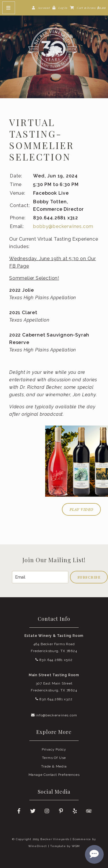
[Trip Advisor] (89, 811)
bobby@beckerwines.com (63, 226)
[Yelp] (75, 811)
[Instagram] (47, 811)
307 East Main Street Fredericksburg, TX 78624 (54, 687)
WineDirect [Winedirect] (38, 846)
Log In (63, 8)
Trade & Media (54, 766)
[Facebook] (19, 811)
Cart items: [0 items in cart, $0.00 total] (91, 8)
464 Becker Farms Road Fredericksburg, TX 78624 (54, 647)
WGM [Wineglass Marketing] (76, 846)
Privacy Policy (54, 749)
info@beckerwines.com (54, 715)
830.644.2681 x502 (54, 660)
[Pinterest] (61, 811)
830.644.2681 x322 (54, 699)
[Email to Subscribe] (40, 577)
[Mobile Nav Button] (9, 8)
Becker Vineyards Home (54, 49)
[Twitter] (33, 811)
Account (44, 8)
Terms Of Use (54, 758)
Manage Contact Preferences (54, 775)
